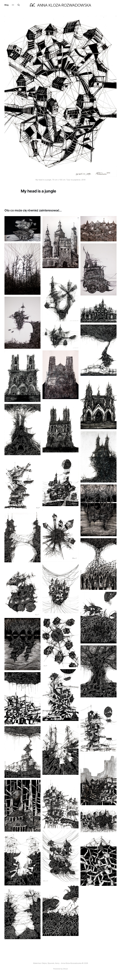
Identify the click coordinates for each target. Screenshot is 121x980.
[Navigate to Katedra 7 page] (99, 457)
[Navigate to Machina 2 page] (99, 269)
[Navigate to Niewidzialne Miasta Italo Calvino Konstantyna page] (22, 806)
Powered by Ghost (61, 969)
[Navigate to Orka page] (22, 229)
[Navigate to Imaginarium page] (22, 698)
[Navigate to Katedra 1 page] (60, 375)
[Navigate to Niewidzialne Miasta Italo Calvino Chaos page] (99, 820)
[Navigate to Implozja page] (60, 749)
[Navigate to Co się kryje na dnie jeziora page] (99, 618)
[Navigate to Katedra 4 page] (22, 376)
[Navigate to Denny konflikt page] (60, 910)
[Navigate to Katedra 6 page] (60, 427)
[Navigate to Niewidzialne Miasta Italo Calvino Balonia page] (60, 480)
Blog (6, 5)
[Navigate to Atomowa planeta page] (60, 641)
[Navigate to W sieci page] (60, 336)
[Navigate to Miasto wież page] (60, 242)
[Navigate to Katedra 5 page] (99, 403)
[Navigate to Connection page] (22, 537)
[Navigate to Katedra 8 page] (22, 430)
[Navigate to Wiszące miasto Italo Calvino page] (60, 856)
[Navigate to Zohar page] (22, 269)
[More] (13, 5)
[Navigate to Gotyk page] (99, 564)
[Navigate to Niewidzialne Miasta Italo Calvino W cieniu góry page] (99, 779)
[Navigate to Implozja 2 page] (22, 859)
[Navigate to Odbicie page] (99, 510)
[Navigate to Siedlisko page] (22, 483)
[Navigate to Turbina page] (60, 296)
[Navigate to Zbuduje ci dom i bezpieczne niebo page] (22, 752)
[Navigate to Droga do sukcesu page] (99, 860)
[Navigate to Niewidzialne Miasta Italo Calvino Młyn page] (60, 803)
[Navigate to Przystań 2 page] (99, 725)
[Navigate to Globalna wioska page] (60, 534)
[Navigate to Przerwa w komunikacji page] (22, 913)
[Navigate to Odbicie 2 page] (22, 644)
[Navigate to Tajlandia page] (99, 229)
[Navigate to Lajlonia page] (60, 695)
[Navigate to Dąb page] (99, 671)
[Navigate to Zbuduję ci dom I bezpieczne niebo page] (99, 350)
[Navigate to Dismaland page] (99, 310)
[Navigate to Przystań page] (22, 323)
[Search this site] (19, 5)
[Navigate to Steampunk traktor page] (22, 590)
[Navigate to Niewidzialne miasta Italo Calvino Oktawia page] (60, 587)
